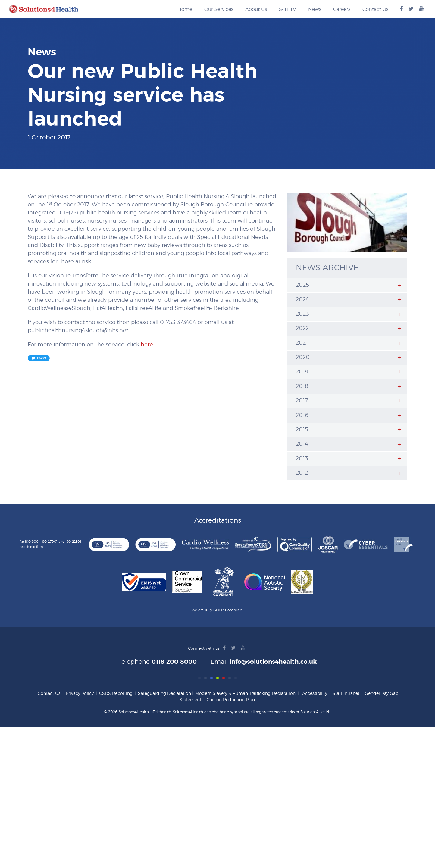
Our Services (219, 9)
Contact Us (375, 9)
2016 (302, 415)
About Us (256, 9)
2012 (302, 473)
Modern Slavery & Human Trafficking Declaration (245, 694)
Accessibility (315, 694)
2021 (302, 343)
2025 (302, 285)
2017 (302, 401)
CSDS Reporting (116, 694)
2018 (302, 386)
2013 (302, 459)
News (315, 9)
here (147, 345)
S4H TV (288, 9)
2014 (302, 444)
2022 (302, 329)
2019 (302, 372)
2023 (302, 314)
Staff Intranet (346, 694)
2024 (302, 300)
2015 (302, 430)
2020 (303, 358)
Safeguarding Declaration (164, 694)
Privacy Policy (80, 694)
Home (185, 9)
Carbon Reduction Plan (231, 700)
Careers (342, 9)
